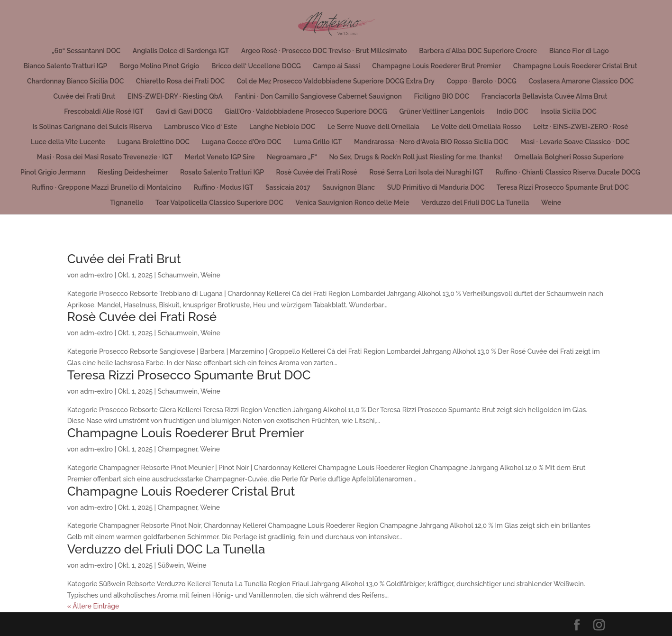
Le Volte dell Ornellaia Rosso (476, 127)
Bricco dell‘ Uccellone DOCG (256, 66)
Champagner (177, 449)
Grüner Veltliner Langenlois (442, 112)
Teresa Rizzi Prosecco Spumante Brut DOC (563, 188)
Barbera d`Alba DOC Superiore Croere (478, 51)
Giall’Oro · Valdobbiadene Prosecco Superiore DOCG (306, 112)
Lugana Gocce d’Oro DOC (242, 142)
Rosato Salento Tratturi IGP (222, 172)
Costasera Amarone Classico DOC (581, 81)
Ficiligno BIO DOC (441, 97)
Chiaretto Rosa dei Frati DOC (180, 81)
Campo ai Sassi (336, 66)
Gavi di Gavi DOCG (184, 112)
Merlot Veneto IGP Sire (220, 157)
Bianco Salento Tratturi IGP (66, 66)
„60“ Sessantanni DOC (86, 51)
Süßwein (170, 565)
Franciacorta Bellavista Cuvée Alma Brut (545, 97)
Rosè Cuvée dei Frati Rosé (317, 172)
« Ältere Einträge (93, 606)
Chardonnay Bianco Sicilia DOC (75, 81)
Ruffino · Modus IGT (223, 188)
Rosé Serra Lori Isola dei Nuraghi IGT (426, 172)
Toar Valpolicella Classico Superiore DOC (219, 203)
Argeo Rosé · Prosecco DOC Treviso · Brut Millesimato (324, 51)
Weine (551, 203)
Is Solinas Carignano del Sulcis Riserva (92, 127)
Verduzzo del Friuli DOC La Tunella (475, 203)
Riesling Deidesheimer (133, 172)
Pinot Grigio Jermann (53, 172)
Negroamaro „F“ (292, 157)
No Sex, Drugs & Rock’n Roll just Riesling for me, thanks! (415, 157)
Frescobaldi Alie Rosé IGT (104, 112)
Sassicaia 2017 (288, 188)
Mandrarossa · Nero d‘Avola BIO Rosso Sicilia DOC (431, 142)
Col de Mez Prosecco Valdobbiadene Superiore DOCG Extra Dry (335, 81)
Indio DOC (513, 112)
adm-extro (96, 275)
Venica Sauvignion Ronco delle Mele (352, 203)
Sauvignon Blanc (349, 188)
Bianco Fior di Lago (579, 51)
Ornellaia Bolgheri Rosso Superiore (569, 157)
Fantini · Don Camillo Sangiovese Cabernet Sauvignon (318, 97)
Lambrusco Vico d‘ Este (200, 127)
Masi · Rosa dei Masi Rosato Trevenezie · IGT (105, 157)
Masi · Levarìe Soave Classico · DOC (575, 142)
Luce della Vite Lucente (68, 142)
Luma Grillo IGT (318, 142)
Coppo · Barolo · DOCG (481, 81)
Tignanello (127, 203)
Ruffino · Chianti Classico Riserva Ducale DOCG (568, 172)
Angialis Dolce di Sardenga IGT (181, 51)
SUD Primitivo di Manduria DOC (436, 188)
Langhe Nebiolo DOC (282, 127)
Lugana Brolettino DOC (154, 142)
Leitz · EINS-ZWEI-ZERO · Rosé (581, 127)
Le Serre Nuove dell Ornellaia (373, 127)
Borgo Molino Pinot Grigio (159, 66)
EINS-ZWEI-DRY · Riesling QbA (175, 97)
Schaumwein (177, 275)
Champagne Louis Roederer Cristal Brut (575, 66)
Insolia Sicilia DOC (568, 112)
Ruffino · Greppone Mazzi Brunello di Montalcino (107, 188)
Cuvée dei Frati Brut (85, 97)
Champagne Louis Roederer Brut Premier (436, 66)
